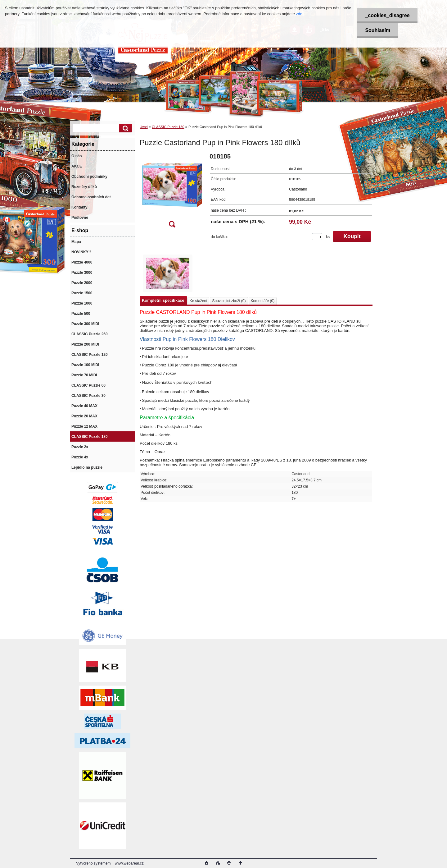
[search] (124, 128)
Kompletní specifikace (163, 300)
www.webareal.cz (129, 863)
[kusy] (317, 237)
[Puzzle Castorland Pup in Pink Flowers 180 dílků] (172, 192)
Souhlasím (378, 30)
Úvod (144, 127)
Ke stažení (199, 301)
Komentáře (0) (263, 301)
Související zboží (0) (229, 301)
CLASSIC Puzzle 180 (168, 127)
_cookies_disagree (387, 15)
